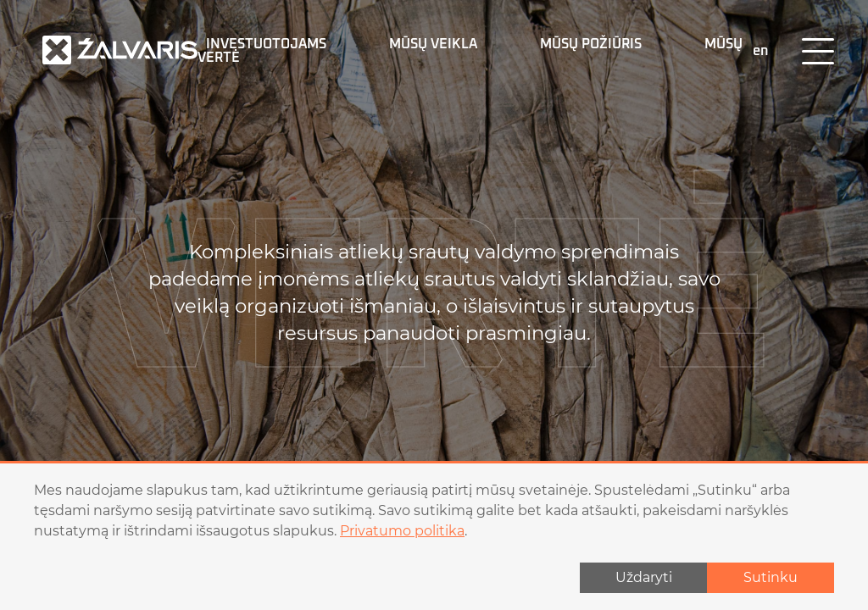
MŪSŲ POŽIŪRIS (591, 44)
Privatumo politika (402, 531)
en (760, 51)
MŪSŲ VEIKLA (433, 44)
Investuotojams (266, 44)
